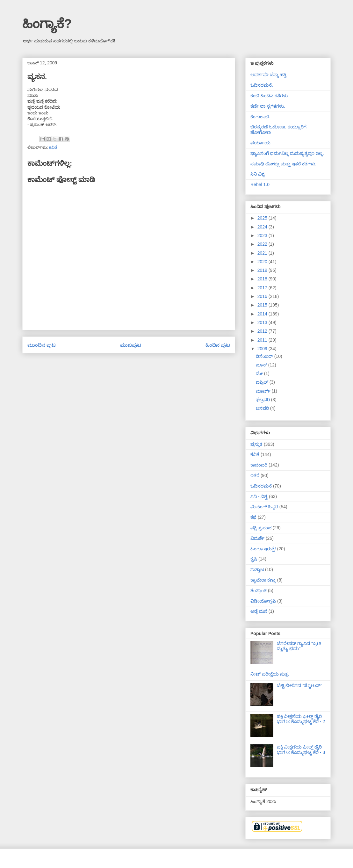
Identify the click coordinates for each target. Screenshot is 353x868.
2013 (263, 322)
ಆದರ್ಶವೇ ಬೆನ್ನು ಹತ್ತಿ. (269, 75)
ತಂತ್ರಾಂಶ (259, 590)
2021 (263, 253)
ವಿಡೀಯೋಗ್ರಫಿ (263, 601)
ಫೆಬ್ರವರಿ (263, 400)
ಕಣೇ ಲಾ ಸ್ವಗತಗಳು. (268, 106)
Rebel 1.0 (260, 184)
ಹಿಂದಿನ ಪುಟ (218, 345)
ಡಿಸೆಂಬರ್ (265, 356)
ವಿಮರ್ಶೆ (257, 538)
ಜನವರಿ (263, 408)
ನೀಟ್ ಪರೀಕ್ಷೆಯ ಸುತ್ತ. (270, 674)
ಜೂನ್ (262, 365)
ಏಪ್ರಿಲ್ (263, 382)
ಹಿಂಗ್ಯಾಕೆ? (47, 24)
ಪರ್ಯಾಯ (260, 143)
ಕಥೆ (253, 517)
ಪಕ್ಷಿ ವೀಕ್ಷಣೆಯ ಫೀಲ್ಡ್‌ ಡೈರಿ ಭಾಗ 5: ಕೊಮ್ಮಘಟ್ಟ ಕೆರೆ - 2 (301, 719)
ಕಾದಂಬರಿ (259, 465)
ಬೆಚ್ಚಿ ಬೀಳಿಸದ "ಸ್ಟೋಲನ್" (300, 685)
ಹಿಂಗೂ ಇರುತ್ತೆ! (263, 549)
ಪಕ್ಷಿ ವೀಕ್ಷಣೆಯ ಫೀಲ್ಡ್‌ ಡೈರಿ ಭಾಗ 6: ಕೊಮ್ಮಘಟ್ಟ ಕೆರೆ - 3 (301, 750)
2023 (263, 235)
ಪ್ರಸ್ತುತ (256, 444)
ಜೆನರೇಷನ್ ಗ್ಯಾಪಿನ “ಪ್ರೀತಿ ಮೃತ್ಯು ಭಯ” (299, 646)
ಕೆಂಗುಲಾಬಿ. (260, 117)
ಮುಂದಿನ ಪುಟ (42, 345)
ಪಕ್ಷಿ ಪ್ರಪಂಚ (261, 528)
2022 (263, 244)
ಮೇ (260, 373)
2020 (263, 262)
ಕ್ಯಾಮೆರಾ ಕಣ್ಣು (263, 580)
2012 (263, 331)
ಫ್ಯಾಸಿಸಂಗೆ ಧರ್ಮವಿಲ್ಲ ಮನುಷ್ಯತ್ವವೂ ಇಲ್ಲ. (287, 153)
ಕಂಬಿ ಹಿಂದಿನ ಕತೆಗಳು (269, 96)
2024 (263, 227)
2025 (263, 218)
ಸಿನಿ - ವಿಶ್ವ (259, 496)
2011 (263, 340)
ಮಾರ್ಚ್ (264, 391)
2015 (263, 305)
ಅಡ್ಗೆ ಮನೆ (259, 611)
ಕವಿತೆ (53, 147)
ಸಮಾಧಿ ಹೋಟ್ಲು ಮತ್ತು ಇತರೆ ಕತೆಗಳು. (283, 164)
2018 (263, 279)
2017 (263, 288)
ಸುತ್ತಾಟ (257, 569)
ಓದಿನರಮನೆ (261, 486)
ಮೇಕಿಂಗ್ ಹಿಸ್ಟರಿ (264, 507)
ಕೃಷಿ (254, 559)
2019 (263, 270)
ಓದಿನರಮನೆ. (262, 85)
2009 (263, 349)
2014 (263, 314)
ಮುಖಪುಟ (131, 345)
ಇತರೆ (255, 475)
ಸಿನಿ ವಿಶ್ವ (258, 174)
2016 (263, 296)
